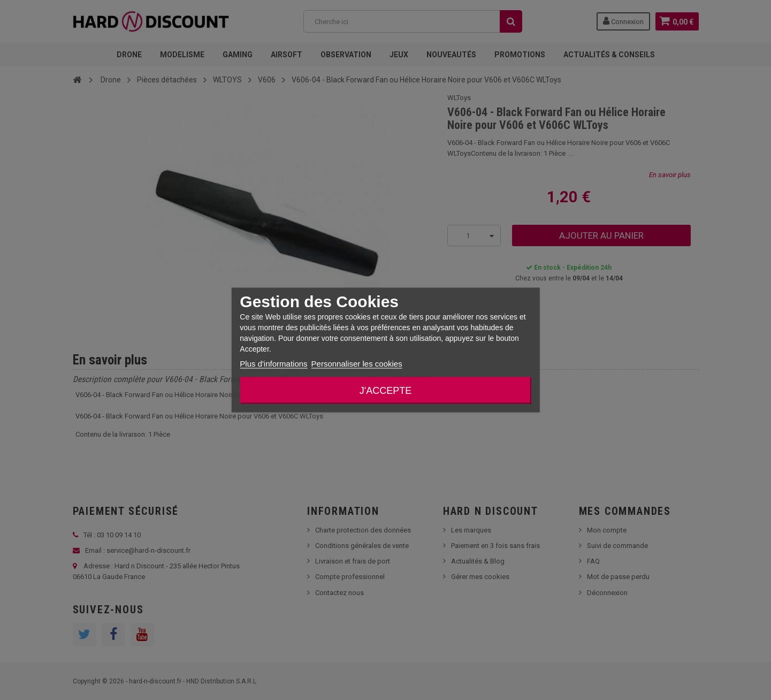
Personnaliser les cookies (357, 364)
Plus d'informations (273, 364)
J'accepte (385, 391)
